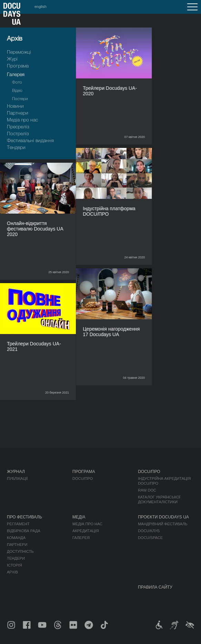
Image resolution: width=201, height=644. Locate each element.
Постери (20, 99)
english (41, 7)
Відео (17, 90)
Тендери (16, 147)
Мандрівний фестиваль (163, 524)
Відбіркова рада (24, 531)
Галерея (16, 74)
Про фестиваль (24, 517)
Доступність (20, 551)
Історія (14, 565)
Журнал (16, 472)
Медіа (79, 517)
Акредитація (86, 531)
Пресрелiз (18, 126)
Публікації (17, 479)
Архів (12, 572)
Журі (12, 59)
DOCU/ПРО (83, 479)
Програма (18, 66)
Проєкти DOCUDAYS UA (163, 517)
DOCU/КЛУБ (149, 531)
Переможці (19, 52)
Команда (16, 538)
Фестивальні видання (30, 140)
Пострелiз (18, 133)
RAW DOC (147, 490)
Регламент (18, 524)
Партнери (18, 113)
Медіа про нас (22, 120)
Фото (17, 82)
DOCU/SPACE (150, 538)
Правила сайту (155, 587)
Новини (15, 106)
